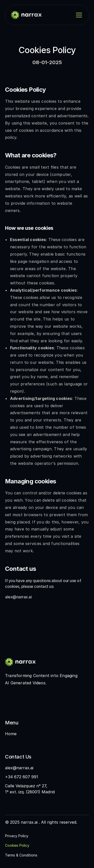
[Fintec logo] (25, 662)
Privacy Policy (17, 836)
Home (11, 734)
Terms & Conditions (21, 855)
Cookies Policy (17, 845)
